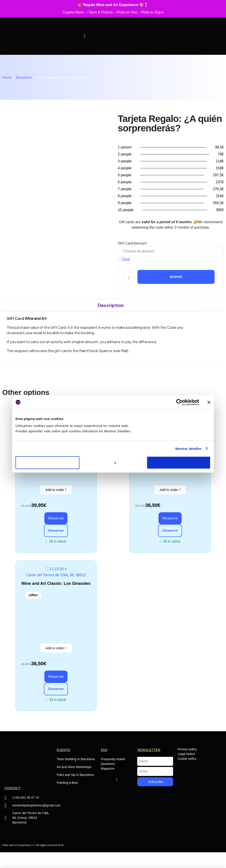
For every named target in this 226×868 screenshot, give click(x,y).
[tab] (111, 305)
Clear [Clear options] (125, 259)
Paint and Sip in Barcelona (75, 775)
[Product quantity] (129, 278)
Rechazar (47, 463)
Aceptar (179, 463)
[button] (85, 36)
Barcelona (24, 77)
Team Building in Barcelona (76, 759)
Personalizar (113, 463)
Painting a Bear (67, 783)
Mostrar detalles (188, 448)
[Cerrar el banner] (209, 402)
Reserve (176, 277)
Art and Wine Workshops (74, 767)
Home (7, 77)
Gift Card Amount (132, 243)
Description (111, 305)
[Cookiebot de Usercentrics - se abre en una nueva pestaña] (179, 402)
